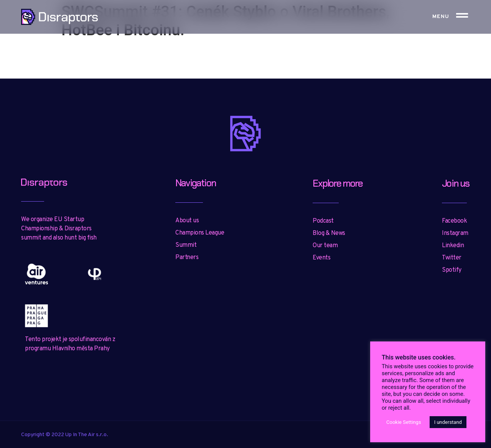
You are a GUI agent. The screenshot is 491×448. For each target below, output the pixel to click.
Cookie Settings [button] (404, 422)
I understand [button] (448, 422)
